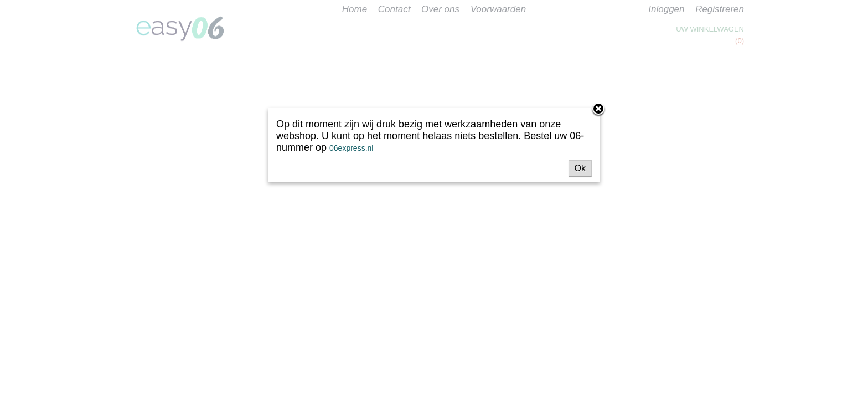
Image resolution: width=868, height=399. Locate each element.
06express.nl (351, 148)
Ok (580, 168)
